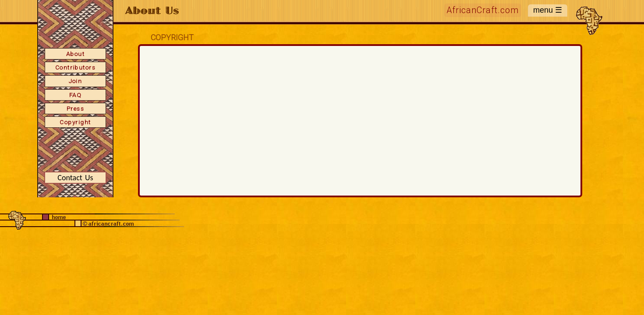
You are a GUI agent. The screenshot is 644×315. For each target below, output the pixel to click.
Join (76, 81)
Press (75, 108)
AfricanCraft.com (483, 10)
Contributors (76, 67)
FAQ (75, 95)
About (75, 54)
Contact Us (75, 178)
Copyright (75, 122)
